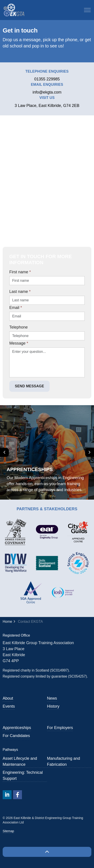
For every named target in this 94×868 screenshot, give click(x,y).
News (52, 698)
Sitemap (8, 831)
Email (16, 308)
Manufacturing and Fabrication (64, 761)
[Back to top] (47, 852)
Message (19, 343)
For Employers (60, 728)
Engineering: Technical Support (23, 775)
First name (20, 272)
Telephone (19, 327)
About (8, 698)
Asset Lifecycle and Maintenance (20, 761)
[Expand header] (87, 10)
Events (9, 706)
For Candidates (16, 736)
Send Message (29, 386)
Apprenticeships (17, 728)
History (53, 706)
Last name (20, 292)
